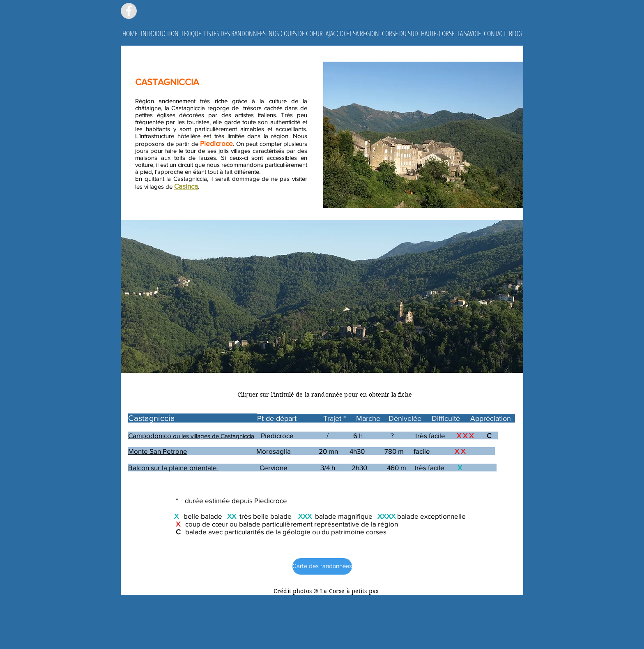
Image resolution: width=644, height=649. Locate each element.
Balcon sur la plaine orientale (173, 468)
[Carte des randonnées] (322, 566)
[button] (160, 33)
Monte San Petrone (158, 451)
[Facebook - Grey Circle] (129, 11)
